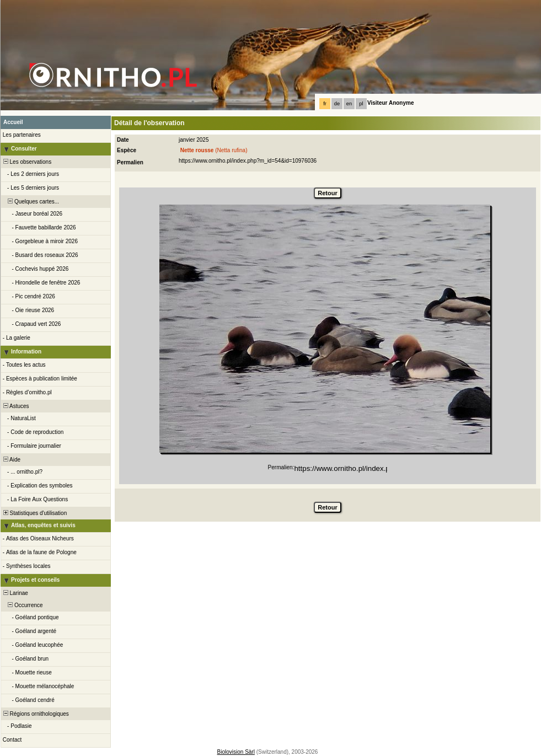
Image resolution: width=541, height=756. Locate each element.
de (337, 104)
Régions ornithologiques (35, 714)
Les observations (26, 162)
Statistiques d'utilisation (34, 513)
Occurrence (22, 605)
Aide (11, 460)
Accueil (13, 122)
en (349, 104)
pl (361, 104)
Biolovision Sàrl (236, 752)
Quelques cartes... (30, 202)
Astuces (15, 406)
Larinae (15, 593)
